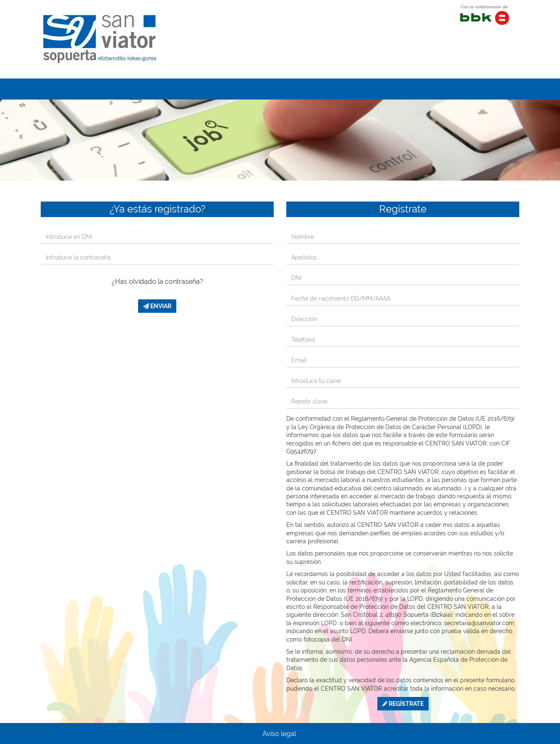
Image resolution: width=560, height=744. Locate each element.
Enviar (157, 306)
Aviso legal (279, 734)
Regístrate (403, 704)
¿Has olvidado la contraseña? (157, 282)
